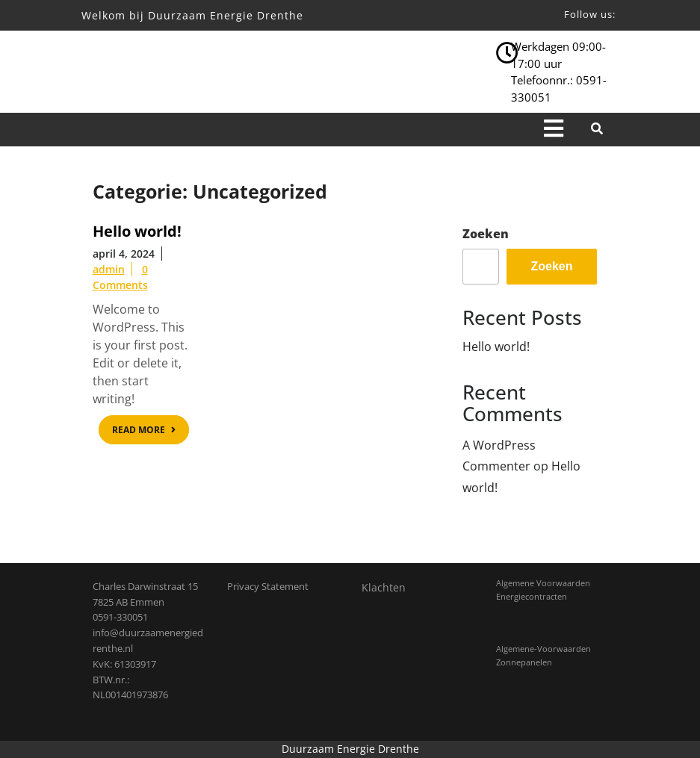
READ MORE (151, 432)
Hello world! (496, 347)
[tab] (554, 130)
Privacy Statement (268, 586)
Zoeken (486, 234)
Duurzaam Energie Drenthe (350, 749)
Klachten (384, 587)
